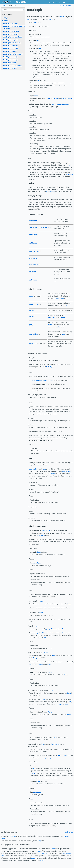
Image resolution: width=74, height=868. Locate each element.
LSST (18, 849)
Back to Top (69, 832)
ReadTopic (5, 18)
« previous (64, 5)
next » (70, 5)
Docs (58, 2)
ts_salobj (4, 5)
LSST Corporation (43, 853)
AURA (33, 858)
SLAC (42, 860)
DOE (39, 851)
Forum (51, 2)
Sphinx (13, 836)
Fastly (39, 841)
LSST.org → (66, 2)
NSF (54, 849)
